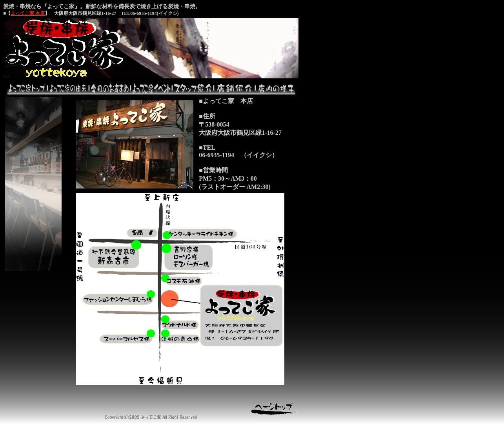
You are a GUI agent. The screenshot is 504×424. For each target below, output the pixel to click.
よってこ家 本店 (28, 13)
